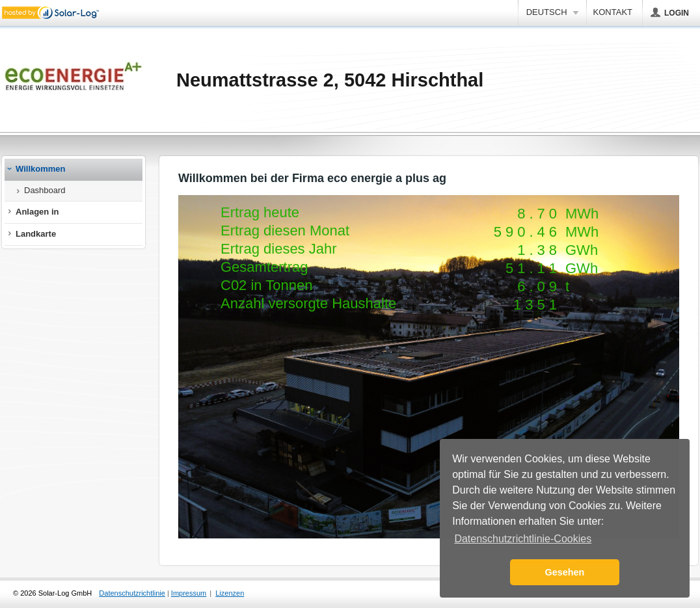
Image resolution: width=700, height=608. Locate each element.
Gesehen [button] (565, 572)
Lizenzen (230, 593)
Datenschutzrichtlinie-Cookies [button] (523, 539)
